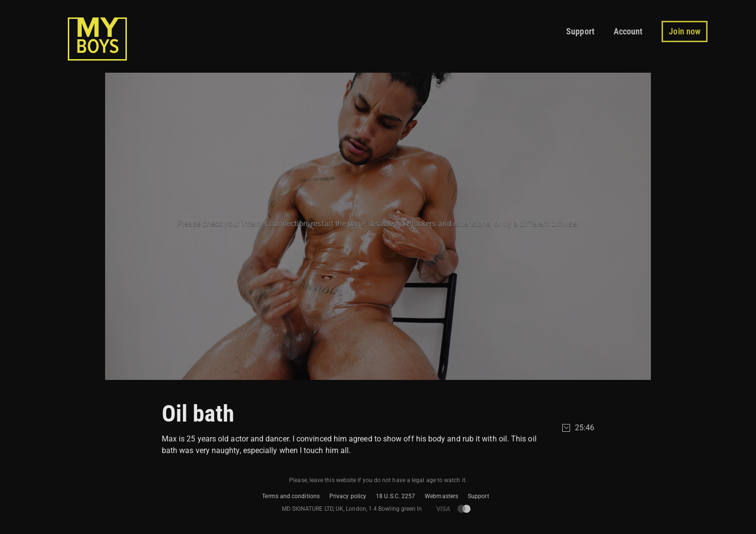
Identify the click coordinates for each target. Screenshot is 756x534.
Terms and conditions (291, 496)
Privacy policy (348, 496)
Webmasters (441, 496)
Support (478, 496)
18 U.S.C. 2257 (395, 496)
